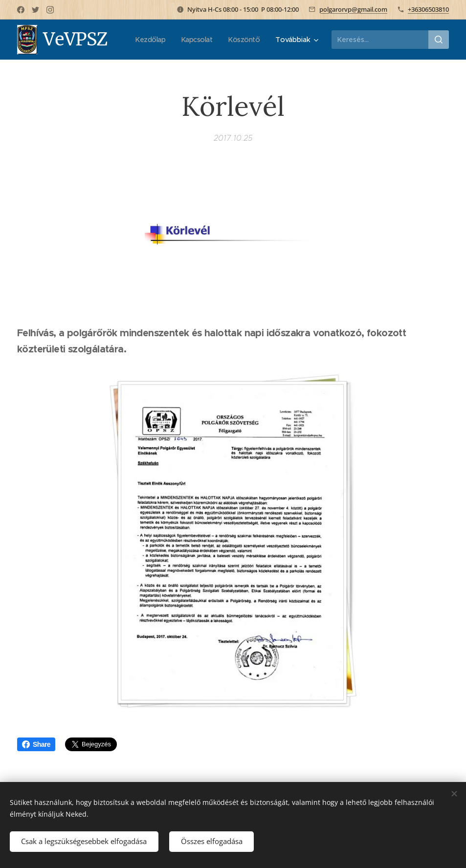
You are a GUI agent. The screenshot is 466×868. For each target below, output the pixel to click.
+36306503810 (428, 9)
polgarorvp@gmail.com (353, 9)
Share (36, 744)
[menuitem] (197, 40)
